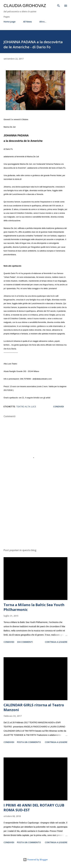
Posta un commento (29, 742)
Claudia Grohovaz (25, 6)
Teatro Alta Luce (26, 406)
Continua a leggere (56, 642)
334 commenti (25, 642)
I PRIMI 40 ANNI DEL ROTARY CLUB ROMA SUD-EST (34, 807)
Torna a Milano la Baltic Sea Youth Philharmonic (34, 607)
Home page (10, 22)
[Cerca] (59, 5)
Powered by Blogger (35, 860)
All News (27, 22)
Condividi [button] (59, 406)
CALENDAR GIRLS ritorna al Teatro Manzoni (34, 707)
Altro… (43, 22)
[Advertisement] (35, 518)
